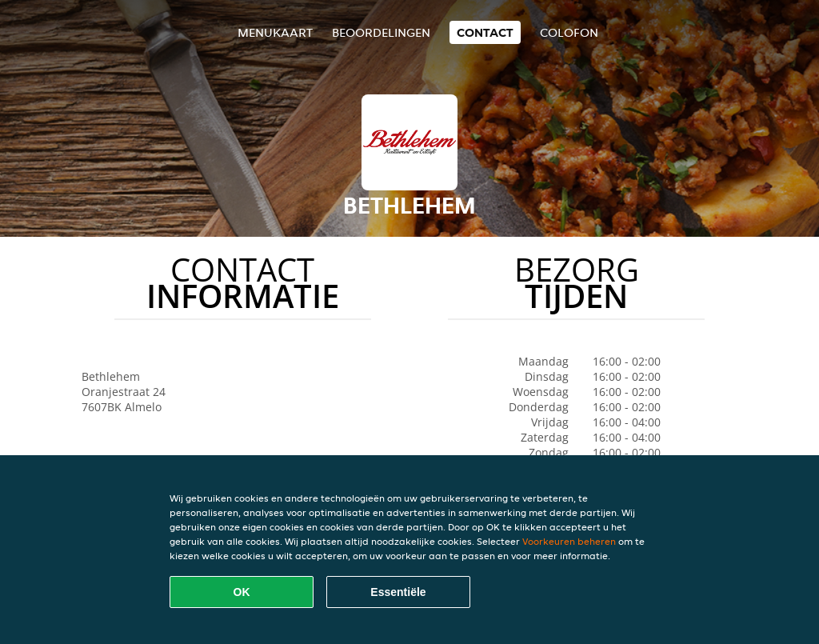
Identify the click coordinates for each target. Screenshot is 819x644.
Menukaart (275, 32)
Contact (485, 32)
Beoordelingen (381, 32)
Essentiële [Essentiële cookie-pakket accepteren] (398, 592)
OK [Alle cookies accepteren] (242, 592)
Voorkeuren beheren (569, 541)
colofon (569, 32)
